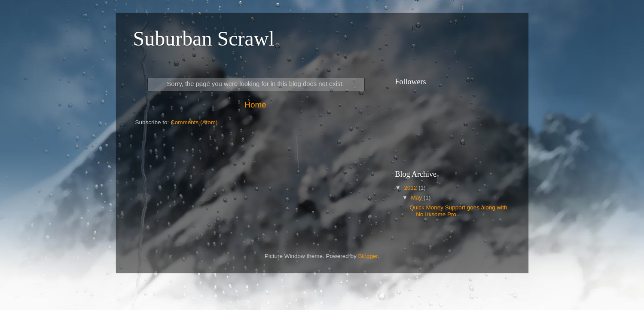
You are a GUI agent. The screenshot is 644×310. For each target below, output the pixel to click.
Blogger (368, 256)
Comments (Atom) (194, 122)
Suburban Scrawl (204, 38)
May (417, 198)
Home (255, 105)
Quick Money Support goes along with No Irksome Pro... (458, 211)
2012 (411, 188)
